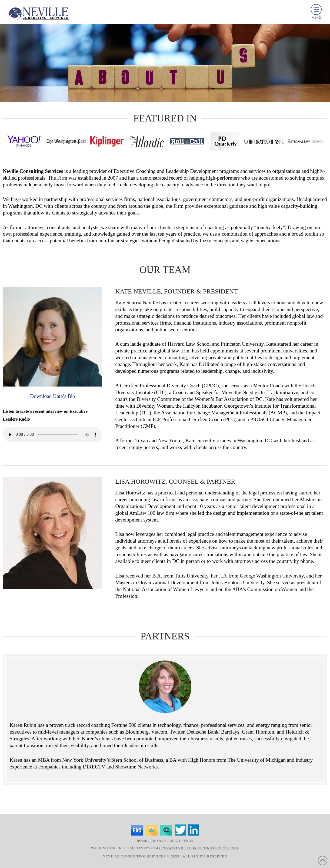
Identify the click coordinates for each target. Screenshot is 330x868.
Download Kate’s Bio (52, 396)
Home (142, 841)
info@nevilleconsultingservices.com (200, 848)
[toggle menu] (316, 9)
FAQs (189, 841)
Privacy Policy (166, 841)
